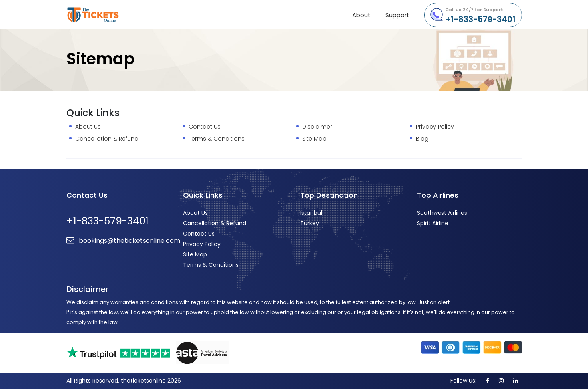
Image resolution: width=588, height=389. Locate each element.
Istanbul (311, 213)
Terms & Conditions (217, 139)
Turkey (310, 223)
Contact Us (205, 127)
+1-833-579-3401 (480, 16)
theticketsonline (107, 14)
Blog (422, 139)
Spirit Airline (433, 223)
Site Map (314, 139)
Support (397, 15)
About (361, 15)
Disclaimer (317, 127)
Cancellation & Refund (107, 139)
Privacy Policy (435, 127)
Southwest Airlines (442, 213)
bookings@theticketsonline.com (123, 241)
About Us (88, 127)
